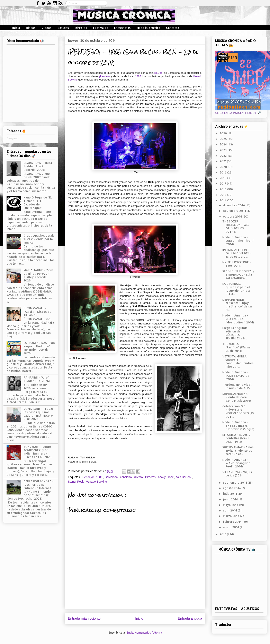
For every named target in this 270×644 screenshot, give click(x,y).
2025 (224, 139)
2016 (223, 189)
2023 (224, 150)
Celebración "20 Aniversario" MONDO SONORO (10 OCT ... (238, 411)
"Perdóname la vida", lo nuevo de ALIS (237, 386)
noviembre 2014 (235, 211)
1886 (138, 76)
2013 (223, 534)
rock (171, 477)
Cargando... (14, 138)
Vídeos (47, 28)
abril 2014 (230, 510)
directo (139, 477)
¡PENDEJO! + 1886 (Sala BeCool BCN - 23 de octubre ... (237, 253)
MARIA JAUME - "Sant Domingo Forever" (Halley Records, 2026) (38, 275)
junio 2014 (231, 499)
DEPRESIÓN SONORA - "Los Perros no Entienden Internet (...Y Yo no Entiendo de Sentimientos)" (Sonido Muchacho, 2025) (30, 490)
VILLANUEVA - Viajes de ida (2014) (237, 474)
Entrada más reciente (84, 618)
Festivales (101, 28)
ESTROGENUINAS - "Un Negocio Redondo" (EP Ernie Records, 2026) (39, 348)
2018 (223, 178)
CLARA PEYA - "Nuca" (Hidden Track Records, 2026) (38, 166)
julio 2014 (230, 494)
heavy (162, 477)
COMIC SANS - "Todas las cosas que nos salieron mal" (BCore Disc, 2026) (39, 414)
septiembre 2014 (235, 482)
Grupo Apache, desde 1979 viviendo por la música (39, 239)
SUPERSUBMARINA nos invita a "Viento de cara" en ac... (238, 451)
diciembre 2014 (234, 205)
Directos (81, 28)
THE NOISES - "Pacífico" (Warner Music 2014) (237, 347)
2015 (223, 195)
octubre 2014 (233, 216)
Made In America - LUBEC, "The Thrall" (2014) (238, 241)
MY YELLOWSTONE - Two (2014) (237, 264)
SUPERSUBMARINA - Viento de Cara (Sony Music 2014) (237, 397)
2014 (223, 200)
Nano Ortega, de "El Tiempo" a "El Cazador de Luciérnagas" (38, 202)
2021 (223, 161)
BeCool (158, 73)
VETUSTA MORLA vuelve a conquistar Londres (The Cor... (238, 361)
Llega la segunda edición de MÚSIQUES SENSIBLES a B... (235, 333)
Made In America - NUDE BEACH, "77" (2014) (236, 376)
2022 (224, 156)
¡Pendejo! (105, 76)
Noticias (63, 28)
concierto (126, 477)
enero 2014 (231, 527)
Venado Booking (97, 482)
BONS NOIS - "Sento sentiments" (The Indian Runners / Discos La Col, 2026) (38, 452)
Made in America (148, 28)
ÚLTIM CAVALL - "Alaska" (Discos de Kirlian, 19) (37, 312)
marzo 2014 (232, 516)
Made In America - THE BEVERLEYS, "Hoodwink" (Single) (238, 426)
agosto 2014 (232, 488)
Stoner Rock (76, 482)
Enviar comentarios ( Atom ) (144, 633)
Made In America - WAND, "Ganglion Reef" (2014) (236, 463)
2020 (224, 167)
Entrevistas (122, 28)
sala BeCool (184, 477)
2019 (223, 172)
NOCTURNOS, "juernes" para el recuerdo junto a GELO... (236, 289)
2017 (223, 183)
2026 (224, 133)
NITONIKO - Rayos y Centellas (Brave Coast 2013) (236, 438)
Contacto (173, 28)
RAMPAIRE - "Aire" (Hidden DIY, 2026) (37, 379)
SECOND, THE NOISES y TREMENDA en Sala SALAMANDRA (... (238, 275)
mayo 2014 (231, 505)
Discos (31, 28)
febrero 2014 (233, 522)
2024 (224, 144)
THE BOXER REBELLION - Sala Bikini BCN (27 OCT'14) (236, 226)
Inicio (16, 28)
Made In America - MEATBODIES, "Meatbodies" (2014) (238, 319)
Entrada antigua (190, 618)
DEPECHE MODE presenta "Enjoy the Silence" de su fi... (237, 305)
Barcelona (112, 477)
